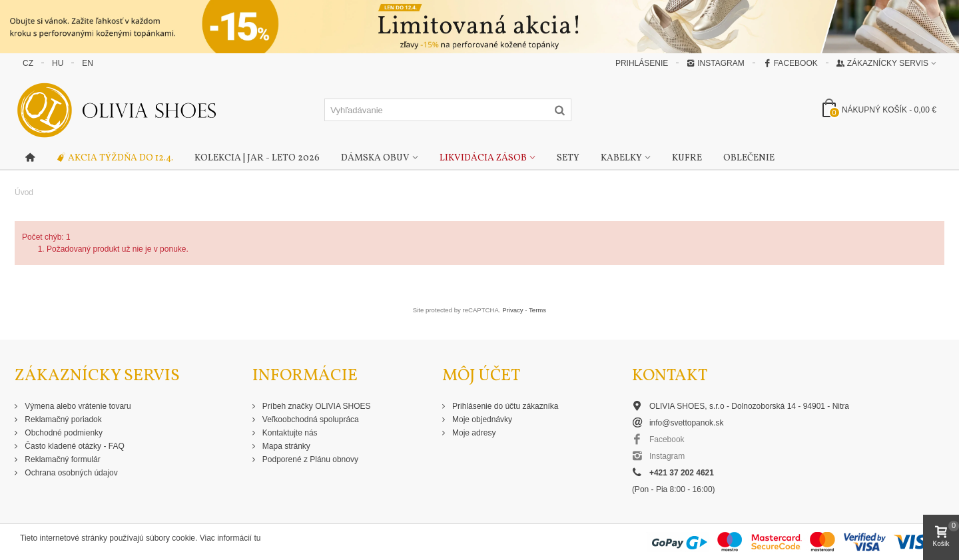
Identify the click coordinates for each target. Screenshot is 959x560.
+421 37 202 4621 (682, 473)
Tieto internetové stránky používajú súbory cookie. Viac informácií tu (141, 538)
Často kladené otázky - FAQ (74, 446)
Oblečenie (749, 158)
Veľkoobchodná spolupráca (310, 420)
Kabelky (621, 158)
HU (58, 63)
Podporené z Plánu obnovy (309, 459)
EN (88, 63)
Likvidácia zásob (483, 158)
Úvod (24, 192)
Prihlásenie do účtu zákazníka (504, 406)
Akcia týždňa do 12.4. (115, 158)
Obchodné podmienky (63, 433)
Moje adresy (473, 433)
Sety (568, 158)
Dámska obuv (375, 158)
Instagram (715, 63)
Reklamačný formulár (62, 459)
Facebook (791, 63)
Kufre (687, 158)
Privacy (512, 310)
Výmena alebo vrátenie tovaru (77, 406)
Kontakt (670, 376)
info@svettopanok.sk (687, 423)
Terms (537, 310)
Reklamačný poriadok (62, 420)
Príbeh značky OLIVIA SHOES (316, 406)
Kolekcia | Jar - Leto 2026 (257, 158)
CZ (28, 63)
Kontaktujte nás (289, 433)
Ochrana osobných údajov (70, 473)
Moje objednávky (481, 420)
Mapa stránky (285, 446)
